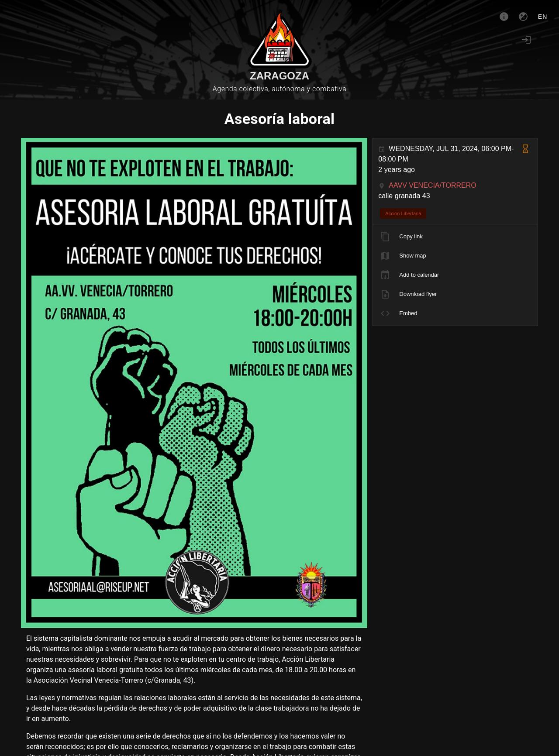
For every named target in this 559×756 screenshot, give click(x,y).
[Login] (526, 40)
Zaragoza (279, 76)
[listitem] (455, 237)
